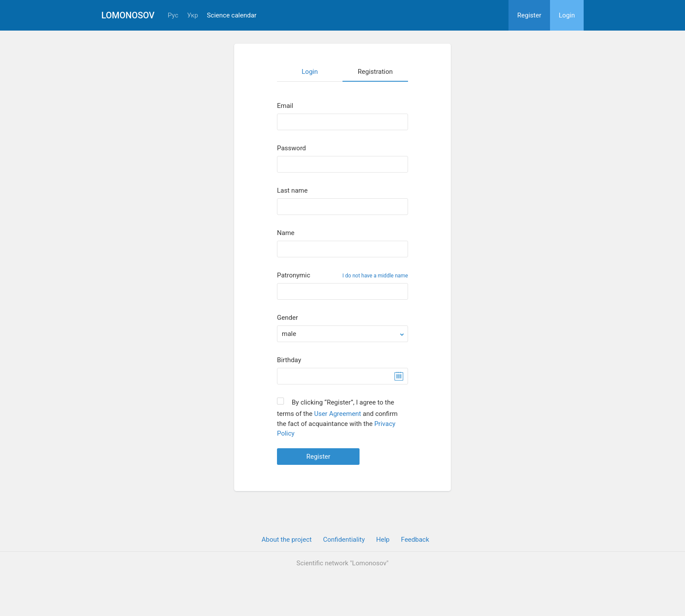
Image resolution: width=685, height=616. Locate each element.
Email (285, 106)
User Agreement (338, 414)
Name (286, 233)
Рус (173, 16)
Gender (287, 318)
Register (529, 15)
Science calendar (232, 16)
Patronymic (294, 275)
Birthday (289, 360)
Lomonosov (128, 15)
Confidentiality (344, 540)
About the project (287, 540)
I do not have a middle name (375, 276)
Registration (375, 72)
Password (291, 148)
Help (383, 540)
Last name (292, 191)
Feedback (415, 540)
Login (567, 15)
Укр (192, 16)
